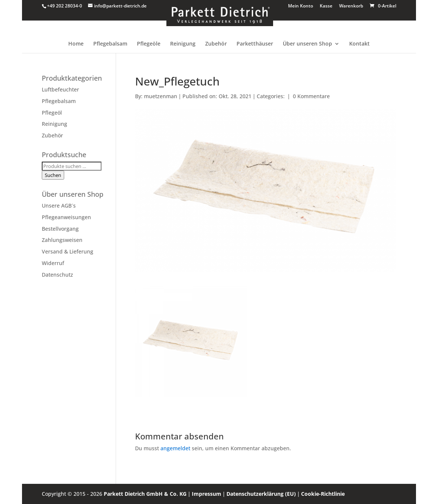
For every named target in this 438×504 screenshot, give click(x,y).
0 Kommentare (311, 96)
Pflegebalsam (110, 44)
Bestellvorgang (60, 229)
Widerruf (53, 263)
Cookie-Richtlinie (323, 494)
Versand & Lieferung (68, 251)
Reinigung (183, 44)
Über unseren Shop (307, 44)
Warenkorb (351, 6)
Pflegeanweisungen (66, 217)
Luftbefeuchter (60, 89)
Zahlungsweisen (62, 240)
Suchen (53, 175)
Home (76, 44)
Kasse (326, 6)
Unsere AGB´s (59, 206)
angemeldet (175, 448)
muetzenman (161, 96)
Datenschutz (57, 275)
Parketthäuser (255, 44)
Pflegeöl (52, 113)
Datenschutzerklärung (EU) (261, 494)
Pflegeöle (149, 44)
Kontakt (359, 44)
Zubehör (216, 44)
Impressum (207, 494)
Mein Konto (301, 6)
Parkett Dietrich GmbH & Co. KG (145, 494)
